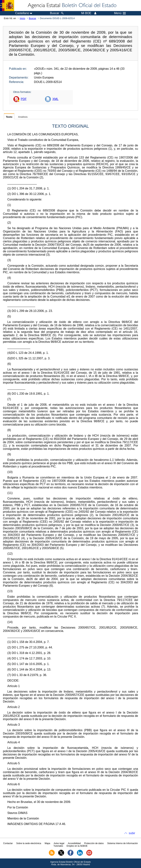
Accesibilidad (74, 843)
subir (132, 833)
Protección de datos (94, 843)
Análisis (23, 117)
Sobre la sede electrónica (29, 843)
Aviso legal (59, 843)
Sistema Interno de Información (123, 843)
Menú (120, 13)
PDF (24, 99)
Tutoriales (58, 846)
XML (55, 99)
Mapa (47, 843)
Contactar (8, 843)
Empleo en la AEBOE (77, 846)
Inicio (22, 18)
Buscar (32, 18)
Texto (9, 117)
